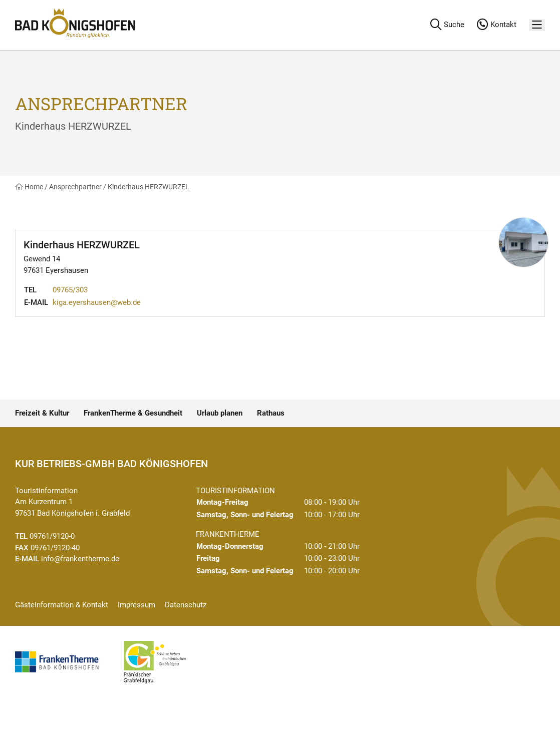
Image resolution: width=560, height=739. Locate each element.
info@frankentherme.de (80, 559)
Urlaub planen (220, 413)
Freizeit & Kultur (42, 413)
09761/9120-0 (52, 536)
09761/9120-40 (55, 548)
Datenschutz (186, 605)
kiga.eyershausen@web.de (97, 302)
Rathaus (271, 413)
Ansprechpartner (75, 187)
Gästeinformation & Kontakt (62, 605)
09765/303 (70, 290)
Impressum (136, 605)
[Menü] (537, 25)
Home (29, 187)
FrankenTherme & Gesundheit (133, 413)
